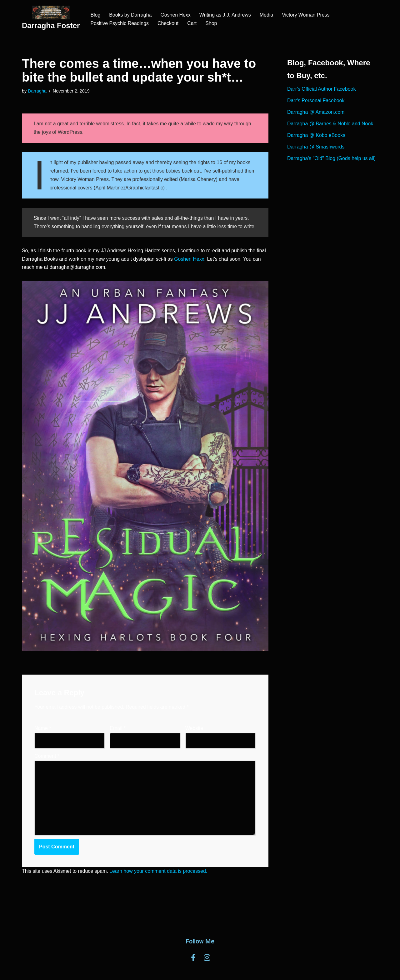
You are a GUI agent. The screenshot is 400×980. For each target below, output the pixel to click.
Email (118, 738)
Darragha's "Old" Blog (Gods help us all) (332, 159)
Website (194, 738)
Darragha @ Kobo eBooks (316, 136)
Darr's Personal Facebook (316, 101)
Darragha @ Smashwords (316, 148)
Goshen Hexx (190, 269)
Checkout (168, 23)
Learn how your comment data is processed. (159, 881)
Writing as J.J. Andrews (226, 15)
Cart (192, 23)
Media (267, 15)
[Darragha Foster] (51, 19)
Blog (95, 15)
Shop (212, 23)
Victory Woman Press (307, 15)
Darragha (37, 91)
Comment (47, 765)
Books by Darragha (130, 15)
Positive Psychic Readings (120, 23)
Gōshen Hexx (176, 15)
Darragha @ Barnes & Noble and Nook (330, 124)
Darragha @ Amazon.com (316, 113)
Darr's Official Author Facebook (322, 90)
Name (43, 738)
